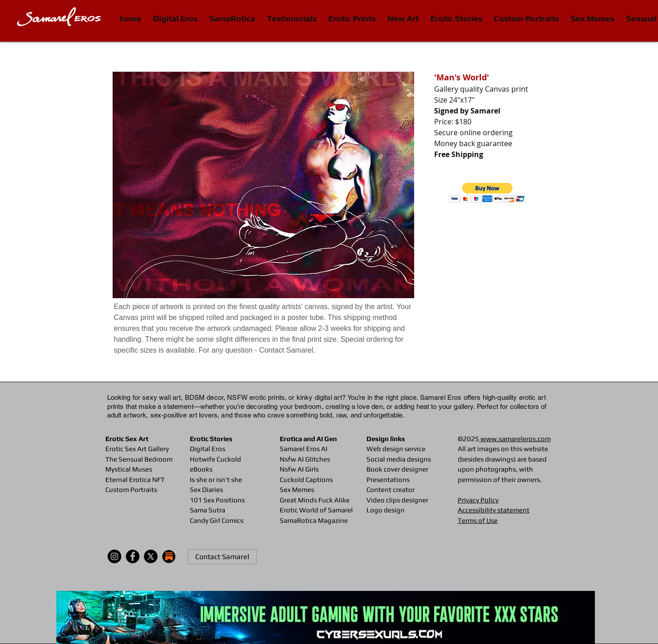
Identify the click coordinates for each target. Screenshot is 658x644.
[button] (487, 193)
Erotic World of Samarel (316, 510)
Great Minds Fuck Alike (315, 500)
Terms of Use (478, 520)
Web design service (396, 449)
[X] (151, 556)
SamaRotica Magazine (314, 520)
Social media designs (399, 459)
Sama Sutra (208, 510)
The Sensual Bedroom (139, 459)
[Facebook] (133, 556)
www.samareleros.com (515, 439)
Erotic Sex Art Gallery (137, 449)
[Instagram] (114, 556)
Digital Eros (208, 449)
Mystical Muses (129, 469)
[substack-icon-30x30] (169, 556)
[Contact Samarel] (222, 557)
